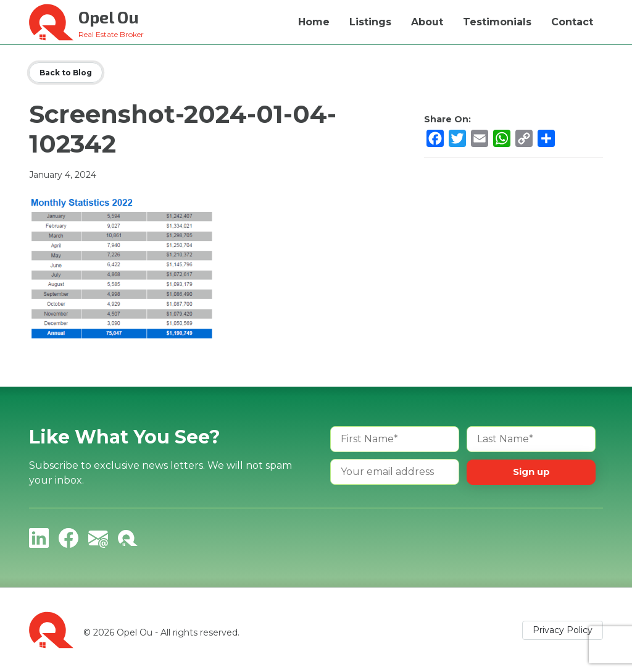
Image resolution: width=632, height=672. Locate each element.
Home (314, 22)
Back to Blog (66, 73)
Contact (572, 22)
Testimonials (497, 22)
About (427, 22)
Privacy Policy (563, 630)
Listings (370, 22)
